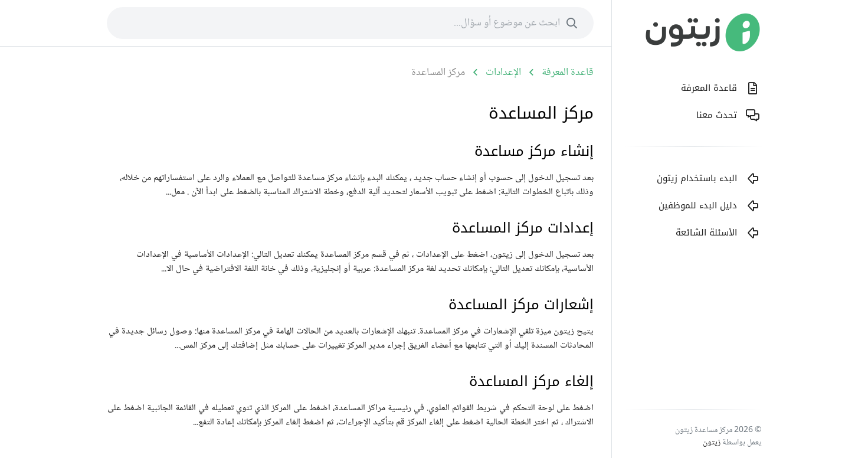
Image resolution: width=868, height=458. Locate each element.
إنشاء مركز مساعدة (534, 151)
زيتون (712, 443)
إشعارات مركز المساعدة (521, 305)
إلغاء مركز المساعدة (531, 381)
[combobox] (350, 23)
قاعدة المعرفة (568, 73)
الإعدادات (503, 73)
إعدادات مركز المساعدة (523, 228)
